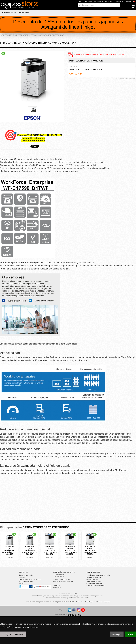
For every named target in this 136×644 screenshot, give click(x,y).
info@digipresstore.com (61, 579)
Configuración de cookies (13, 634)
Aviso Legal (89, 602)
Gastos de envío (92, 579)
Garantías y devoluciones (95, 586)
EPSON (34, 35)
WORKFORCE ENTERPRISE (52, 35)
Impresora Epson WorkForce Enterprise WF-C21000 (90, 550)
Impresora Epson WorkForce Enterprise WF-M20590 (9, 550)
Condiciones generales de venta (98, 575)
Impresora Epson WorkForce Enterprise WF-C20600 (50, 550)
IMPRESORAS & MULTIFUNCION (14, 35)
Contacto (120, 2)
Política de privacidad (102, 602)
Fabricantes (110, 2)
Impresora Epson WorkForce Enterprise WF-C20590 (29, 550)
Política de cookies (77, 602)
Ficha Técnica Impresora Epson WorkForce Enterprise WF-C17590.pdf (99, 55)
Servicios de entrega (94, 581)
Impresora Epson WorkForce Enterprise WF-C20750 (70, 550)
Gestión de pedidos (94, 577)
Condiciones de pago (94, 584)
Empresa (89, 2)
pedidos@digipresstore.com (63, 581)
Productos (98, 2)
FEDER (128, 2)
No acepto (117, 634)
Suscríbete (57, 587)
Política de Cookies (31, 627)
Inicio (81, 2)
